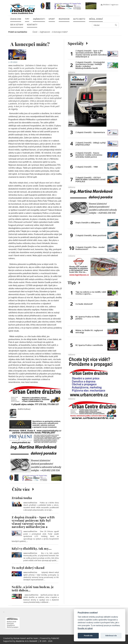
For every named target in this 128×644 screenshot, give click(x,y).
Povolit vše (88, 636)
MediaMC (33, 641)
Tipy (27, 19)
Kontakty (32, 25)
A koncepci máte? (60, 32)
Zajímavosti (39, 19)
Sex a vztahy (17, 25)
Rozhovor (64, 19)
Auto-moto (79, 19)
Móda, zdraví (96, 19)
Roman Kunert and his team (26, 638)
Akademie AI (21, 641)
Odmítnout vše (111, 636)
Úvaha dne (16, 19)
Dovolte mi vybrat (85, 628)
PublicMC (55, 638)
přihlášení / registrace (110, 5)
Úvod (35, 32)
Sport (52, 19)
